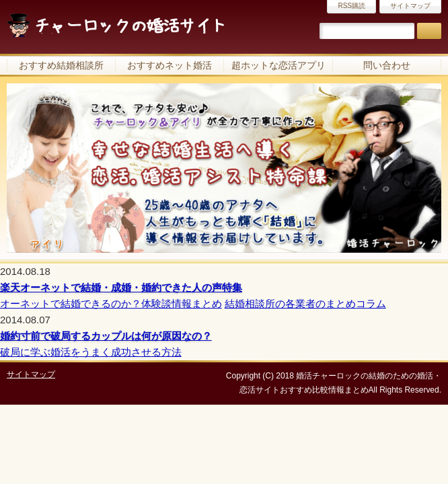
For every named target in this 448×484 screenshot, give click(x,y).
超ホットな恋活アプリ (278, 65)
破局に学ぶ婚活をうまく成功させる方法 (91, 352)
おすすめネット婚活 (170, 65)
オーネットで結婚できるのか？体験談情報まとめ (111, 304)
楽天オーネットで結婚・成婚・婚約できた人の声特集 (121, 287)
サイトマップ (410, 6)
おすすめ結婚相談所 (61, 65)
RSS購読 (351, 6)
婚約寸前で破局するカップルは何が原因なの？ (106, 336)
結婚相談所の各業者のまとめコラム (305, 304)
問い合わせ (387, 65)
